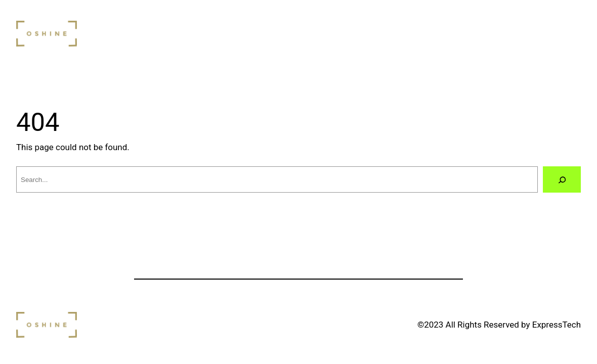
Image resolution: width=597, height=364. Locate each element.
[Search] (562, 179)
